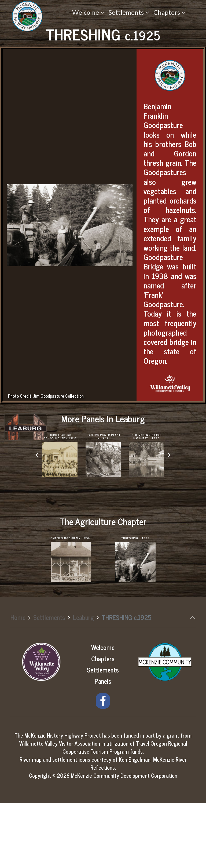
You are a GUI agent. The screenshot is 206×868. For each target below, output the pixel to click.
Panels (103, 746)
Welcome (103, 712)
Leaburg (83, 682)
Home (18, 682)
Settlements (49, 682)
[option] (60, 520)
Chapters (103, 723)
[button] (37, 520)
